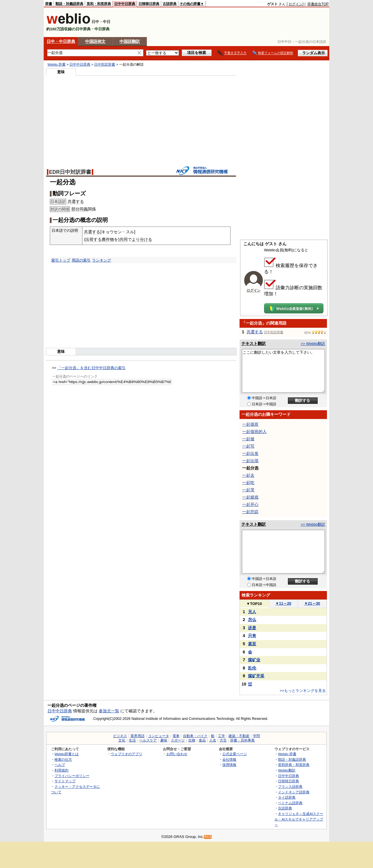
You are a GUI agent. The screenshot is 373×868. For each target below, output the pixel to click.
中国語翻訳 (130, 41)
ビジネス (120, 736)
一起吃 (248, 483)
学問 (256, 736)
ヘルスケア (148, 740)
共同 (124, 239)
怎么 (252, 620)
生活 (132, 740)
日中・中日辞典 (61, 41)
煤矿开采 (256, 676)
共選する (76, 201)
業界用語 (138, 736)
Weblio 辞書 (57, 64)
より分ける (142, 239)
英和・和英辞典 (99, 4)
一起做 (248, 439)
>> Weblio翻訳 (313, 344)
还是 (252, 628)
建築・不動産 (239, 736)
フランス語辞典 (290, 787)
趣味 (164, 740)
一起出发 (250, 453)
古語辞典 (170, 4)
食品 (202, 740)
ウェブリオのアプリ (126, 754)
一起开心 (250, 504)
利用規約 (61, 770)
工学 (221, 736)
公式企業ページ (235, 754)
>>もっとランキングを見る (303, 691)
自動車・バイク (195, 736)
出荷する (94, 239)
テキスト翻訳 (254, 343)
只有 (252, 636)
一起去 (248, 475)
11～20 (283, 603)
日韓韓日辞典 (149, 4)
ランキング (102, 260)
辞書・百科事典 (242, 740)
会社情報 (229, 759)
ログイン (295, 4)
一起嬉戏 (250, 497)
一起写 (248, 446)
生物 (192, 740)
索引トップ (61, 260)
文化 (122, 740)
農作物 (108, 239)
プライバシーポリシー (72, 776)
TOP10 (254, 604)
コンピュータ (159, 736)
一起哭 (248, 490)
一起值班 (250, 424)
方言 (223, 740)
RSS (208, 837)
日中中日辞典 (125, 4)
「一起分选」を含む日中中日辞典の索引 (92, 368)
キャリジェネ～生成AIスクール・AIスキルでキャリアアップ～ (299, 819)
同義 (84, 209)
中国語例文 (95, 41)
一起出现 (250, 461)
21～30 (312, 603)
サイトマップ (65, 781)
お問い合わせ (177, 754)
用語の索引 (81, 260)
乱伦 (252, 668)
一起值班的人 (254, 432)
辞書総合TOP (318, 4)
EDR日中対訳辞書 (70, 172)
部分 (75, 209)
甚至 (252, 644)
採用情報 (229, 765)
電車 (176, 736)
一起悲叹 (250, 512)
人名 (213, 740)
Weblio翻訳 (287, 770)
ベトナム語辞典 (290, 803)
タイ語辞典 (287, 797)
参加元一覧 (109, 711)
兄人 (252, 612)
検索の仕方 (63, 759)
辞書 (49, 4)
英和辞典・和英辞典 (294, 765)
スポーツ (178, 740)
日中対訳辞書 (105, 64)
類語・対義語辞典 (69, 4)
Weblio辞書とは (67, 754)
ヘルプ (60, 765)
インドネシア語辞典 (294, 792)
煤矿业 (254, 660)
